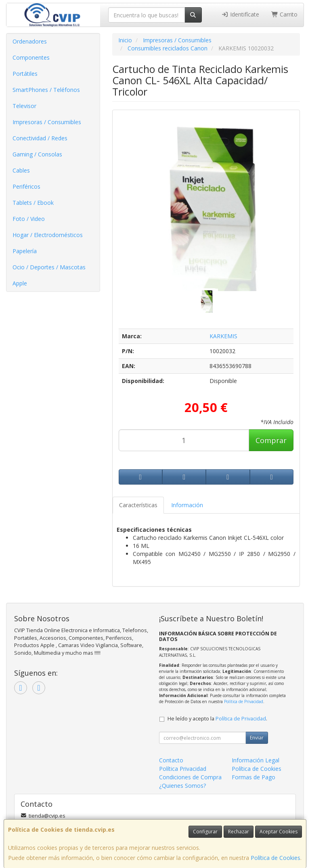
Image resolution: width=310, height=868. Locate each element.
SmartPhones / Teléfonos (46, 90)
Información (187, 505)
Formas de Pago (253, 777)
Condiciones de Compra (190, 777)
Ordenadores (30, 41)
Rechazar (239, 832)
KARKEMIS (223, 336)
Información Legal (256, 760)
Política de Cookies (275, 858)
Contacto (171, 760)
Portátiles (25, 74)
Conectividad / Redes (40, 138)
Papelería (25, 251)
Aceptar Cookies (279, 832)
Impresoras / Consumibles (47, 122)
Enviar (257, 738)
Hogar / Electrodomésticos (48, 235)
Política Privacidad (183, 769)
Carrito (285, 14)
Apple (20, 283)
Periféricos (26, 186)
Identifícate (240, 14)
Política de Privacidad (244, 701)
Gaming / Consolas (37, 154)
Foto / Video (29, 219)
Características (138, 505)
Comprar (271, 440)
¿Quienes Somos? (182, 786)
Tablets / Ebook (33, 203)
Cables (21, 170)
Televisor (24, 106)
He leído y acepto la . (217, 719)
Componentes (31, 57)
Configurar (205, 832)
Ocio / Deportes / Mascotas (49, 267)
